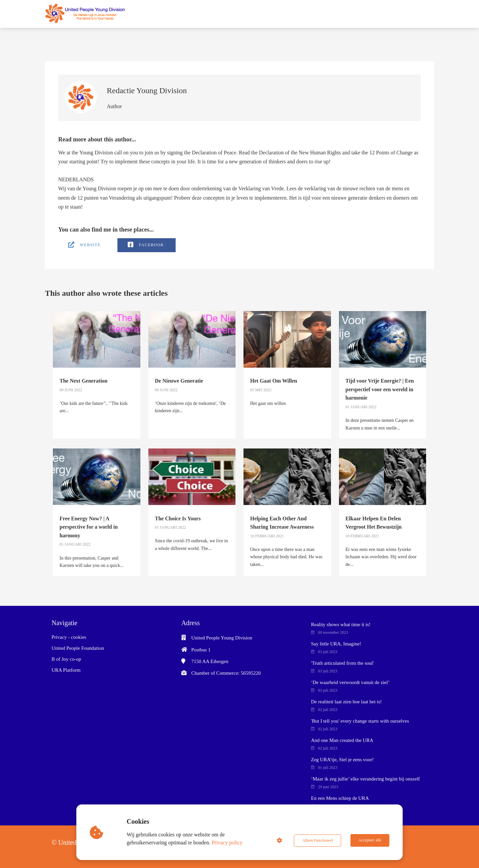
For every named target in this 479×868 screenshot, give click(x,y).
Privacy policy (227, 843)
